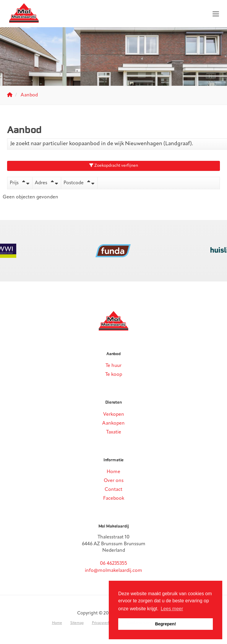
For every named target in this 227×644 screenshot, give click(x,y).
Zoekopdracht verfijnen (114, 166)
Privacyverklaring (105, 623)
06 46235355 (113, 564)
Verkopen (114, 415)
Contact (113, 490)
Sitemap (77, 623)
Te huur (113, 366)
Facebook (114, 499)
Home (113, 472)
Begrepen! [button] (165, 624)
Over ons (114, 481)
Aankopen (113, 423)
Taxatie (114, 432)
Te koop (114, 375)
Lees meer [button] (172, 609)
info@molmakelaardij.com (113, 571)
